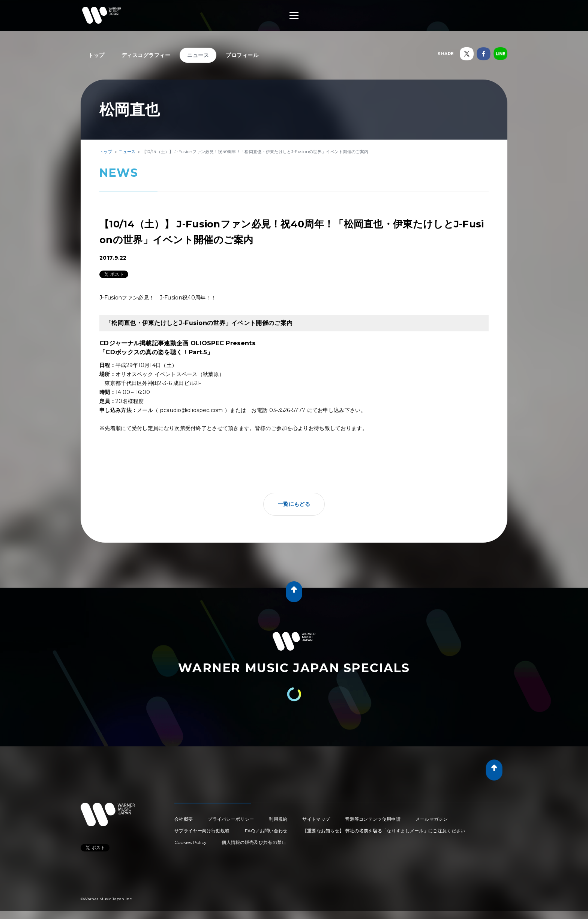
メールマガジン (432, 819)
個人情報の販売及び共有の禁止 (254, 842)
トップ (96, 55)
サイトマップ (316, 819)
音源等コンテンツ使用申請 (373, 819)
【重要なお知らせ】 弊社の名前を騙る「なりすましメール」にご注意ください (384, 831)
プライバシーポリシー (231, 819)
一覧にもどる (294, 504)
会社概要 (184, 819)
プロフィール (242, 55)
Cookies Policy (190, 842)
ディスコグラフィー (146, 55)
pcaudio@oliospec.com (192, 410)
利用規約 (278, 819)
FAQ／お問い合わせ (266, 831)
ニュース (198, 55)
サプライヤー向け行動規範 (202, 831)
